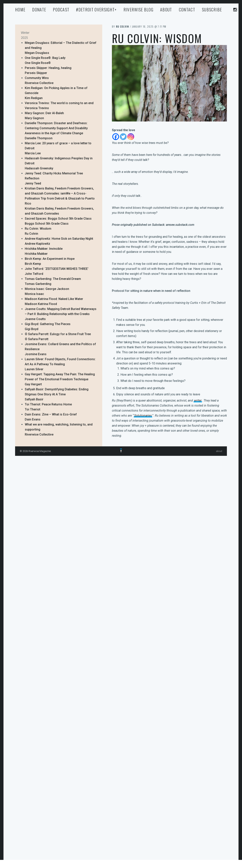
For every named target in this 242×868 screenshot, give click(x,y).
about (166, 9)
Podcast (61, 9)
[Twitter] (123, 137)
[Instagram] (131, 137)
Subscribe (212, 9)
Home (20, 9)
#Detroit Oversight (96, 9)
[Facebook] (116, 137)
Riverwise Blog (138, 9)
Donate (39, 9)
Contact (187, 9)
